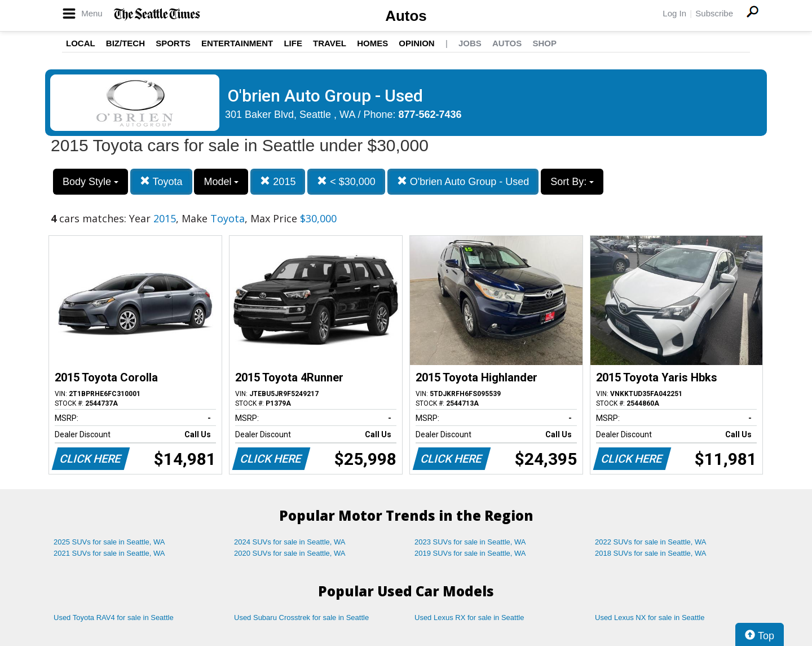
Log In (674, 13)
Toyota (161, 181)
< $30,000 (346, 181)
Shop (544, 43)
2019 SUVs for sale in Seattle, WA (470, 553)
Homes (372, 43)
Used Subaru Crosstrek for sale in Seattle (301, 618)
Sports (173, 43)
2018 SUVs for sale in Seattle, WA (651, 553)
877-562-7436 (430, 115)
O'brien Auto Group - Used (463, 181)
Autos (406, 16)
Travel (330, 43)
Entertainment (237, 43)
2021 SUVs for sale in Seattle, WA (109, 553)
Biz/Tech (125, 43)
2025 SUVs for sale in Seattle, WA (109, 542)
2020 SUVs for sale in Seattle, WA (290, 553)
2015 (278, 181)
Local (81, 43)
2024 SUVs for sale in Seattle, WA (290, 542)
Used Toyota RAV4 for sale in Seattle (114, 618)
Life (293, 43)
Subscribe (714, 13)
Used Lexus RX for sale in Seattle (469, 618)
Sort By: (572, 182)
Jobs (470, 43)
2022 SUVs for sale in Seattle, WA (651, 542)
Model (221, 182)
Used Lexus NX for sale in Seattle (650, 618)
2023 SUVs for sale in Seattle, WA (470, 542)
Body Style (91, 182)
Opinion (416, 43)
